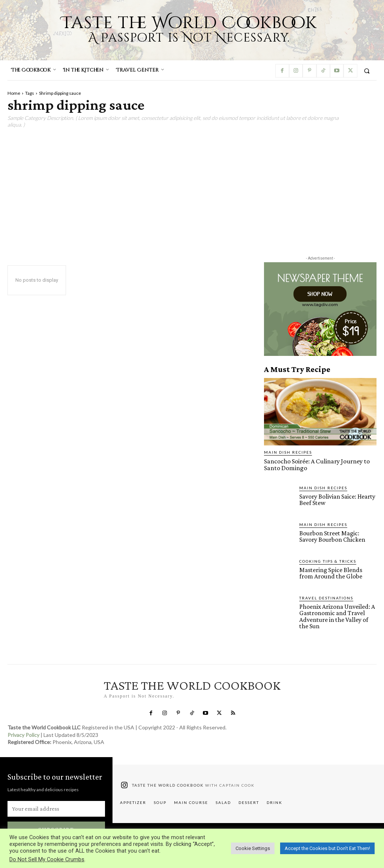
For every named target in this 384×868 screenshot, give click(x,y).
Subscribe (56, 828)
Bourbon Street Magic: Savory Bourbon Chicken (338, 536)
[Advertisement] (192, 188)
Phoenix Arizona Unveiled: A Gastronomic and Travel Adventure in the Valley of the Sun (336, 616)
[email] (56, 807)
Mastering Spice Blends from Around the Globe (337, 572)
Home (14, 93)
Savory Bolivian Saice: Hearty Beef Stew (336, 499)
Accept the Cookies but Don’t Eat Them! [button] (327, 848)
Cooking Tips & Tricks (328, 560)
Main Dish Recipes (288, 452)
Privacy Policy (23, 733)
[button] (367, 71)
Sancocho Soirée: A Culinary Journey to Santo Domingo (315, 464)
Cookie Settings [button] (253, 848)
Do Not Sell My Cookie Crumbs (47, 859)
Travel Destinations (326, 597)
